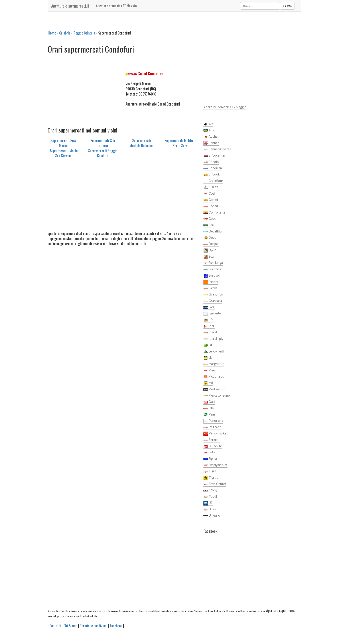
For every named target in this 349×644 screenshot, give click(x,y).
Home (52, 33)
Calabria (65, 33)
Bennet (211, 143)
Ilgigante (212, 314)
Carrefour (213, 181)
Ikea (209, 307)
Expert (211, 282)
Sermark (212, 440)
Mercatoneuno (217, 396)
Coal (209, 194)
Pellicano (212, 427)
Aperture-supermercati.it (70, 6)
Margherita (214, 364)
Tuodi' (210, 497)
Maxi (209, 371)
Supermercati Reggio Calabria (103, 153)
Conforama (214, 213)
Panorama (213, 421)
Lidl (208, 358)
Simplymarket (215, 465)
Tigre (210, 471)
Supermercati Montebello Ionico (141, 143)
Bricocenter (215, 156)
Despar (211, 244)
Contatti (55, 626)
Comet (211, 200)
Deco (210, 238)
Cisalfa (211, 187)
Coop (210, 219)
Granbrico (213, 295)
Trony (210, 490)
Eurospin (212, 276)
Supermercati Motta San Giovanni (64, 153)
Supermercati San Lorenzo (103, 143)
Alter (210, 130)
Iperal (210, 332)
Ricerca (287, 6)
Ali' (208, 124)
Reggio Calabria (84, 33)
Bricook (212, 175)
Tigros (211, 478)
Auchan (211, 137)
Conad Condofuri (150, 73)
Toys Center (215, 484)
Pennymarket (216, 434)
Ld (208, 345)
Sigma (210, 459)
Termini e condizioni (94, 626)
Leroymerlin (214, 352)
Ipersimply (213, 339)
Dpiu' (210, 251)
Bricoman (213, 168)
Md (208, 383)
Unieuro (212, 516)
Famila (210, 288)
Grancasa (213, 301)
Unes (210, 509)
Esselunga (213, 263)
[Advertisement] (83, 91)
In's (208, 320)
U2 (208, 503)
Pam (209, 415)
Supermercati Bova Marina (64, 143)
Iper (209, 326)
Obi (209, 408)
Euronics (212, 269)
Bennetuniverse (217, 149)
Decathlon (213, 232)
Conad (211, 206)
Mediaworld (214, 389)
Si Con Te (213, 446)
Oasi (209, 402)
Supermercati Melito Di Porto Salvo (181, 143)
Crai (209, 225)
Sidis (209, 452)
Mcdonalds (214, 377)
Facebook (116, 626)
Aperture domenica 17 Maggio (116, 6)
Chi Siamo (70, 626)
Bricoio (211, 162)
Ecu (209, 257)
